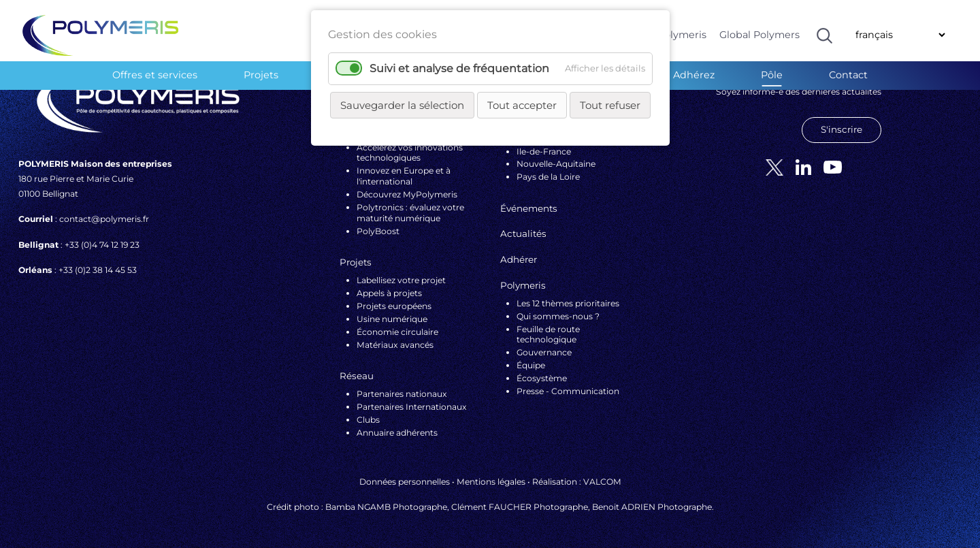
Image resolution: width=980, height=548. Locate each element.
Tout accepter (522, 105)
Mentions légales (491, 482)
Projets (261, 75)
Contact (848, 75)
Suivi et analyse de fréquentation (459, 68)
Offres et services (155, 75)
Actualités (523, 233)
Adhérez (694, 75)
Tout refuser (610, 105)
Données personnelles (405, 482)
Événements (529, 208)
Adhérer (519, 259)
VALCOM (602, 482)
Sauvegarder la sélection (402, 105)
